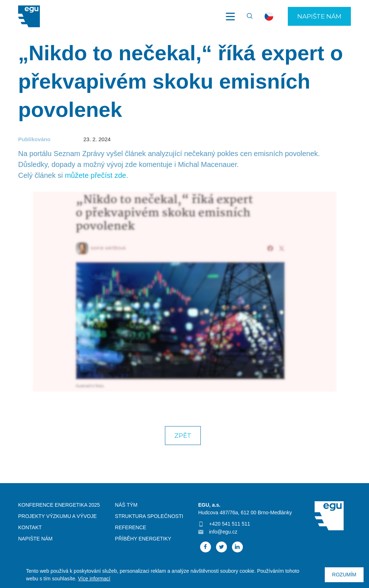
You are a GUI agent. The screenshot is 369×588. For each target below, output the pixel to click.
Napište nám (319, 16)
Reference (130, 527)
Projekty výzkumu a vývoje (57, 516)
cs (269, 16)
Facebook (206, 547)
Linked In (237, 547)
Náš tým (126, 505)
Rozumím (344, 575)
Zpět (183, 436)
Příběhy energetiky (143, 539)
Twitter (221, 547)
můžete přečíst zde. (97, 175)
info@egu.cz (223, 532)
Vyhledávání (246, 16)
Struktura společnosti (149, 516)
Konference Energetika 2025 (59, 505)
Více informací (94, 579)
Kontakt (30, 527)
